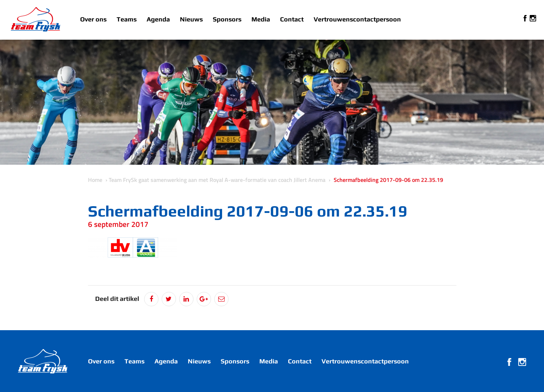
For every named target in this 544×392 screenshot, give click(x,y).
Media (261, 19)
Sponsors (227, 19)
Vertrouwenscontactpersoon (357, 19)
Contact (292, 19)
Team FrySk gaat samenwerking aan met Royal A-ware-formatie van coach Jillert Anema (217, 180)
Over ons (93, 19)
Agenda (158, 19)
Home (95, 180)
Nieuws (191, 19)
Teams (127, 19)
